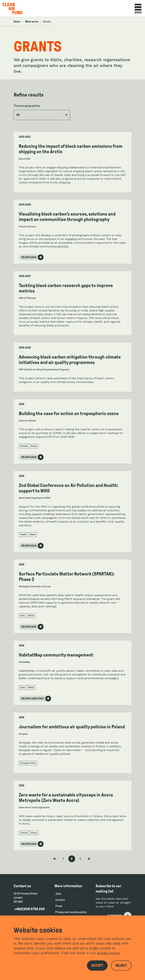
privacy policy (108, 953)
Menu (138, 9)
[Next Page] (89, 859)
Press (59, 906)
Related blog (32, 257)
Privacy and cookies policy (71, 912)
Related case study (36, 699)
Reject (121, 966)
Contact (60, 900)
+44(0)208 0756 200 (30, 909)
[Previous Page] (55, 859)
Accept (97, 966)
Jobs (58, 894)
